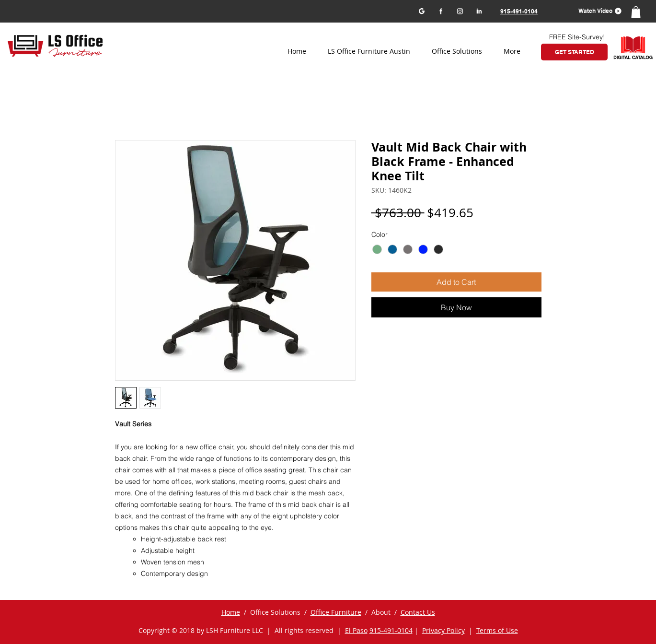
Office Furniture (336, 612)
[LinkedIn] (479, 11)
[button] (597, 11)
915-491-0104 (391, 630)
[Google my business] (421, 11)
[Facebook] (441, 11)
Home (231, 612)
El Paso (356, 630)
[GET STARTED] (574, 52)
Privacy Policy (443, 630)
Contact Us (418, 612)
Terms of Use (497, 630)
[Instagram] (460, 11)
